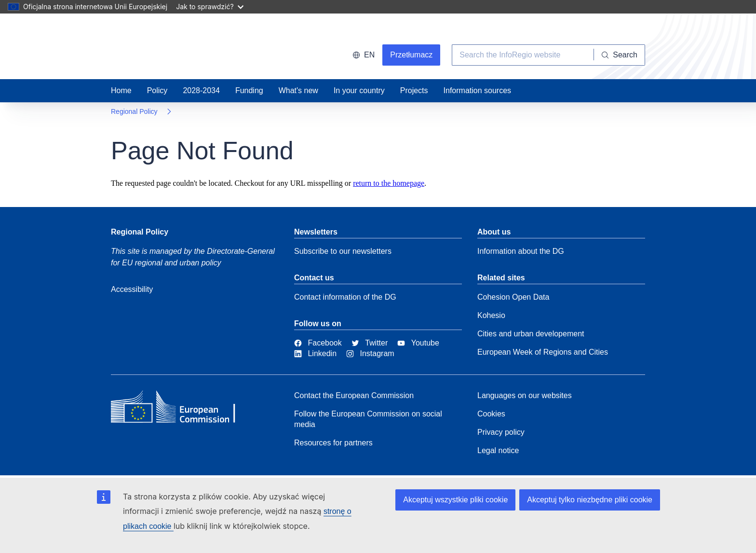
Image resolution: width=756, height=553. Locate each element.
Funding (249, 90)
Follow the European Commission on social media (368, 419)
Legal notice (498, 450)
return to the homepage (389, 183)
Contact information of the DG (345, 297)
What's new (298, 90)
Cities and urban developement (531, 334)
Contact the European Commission (354, 395)
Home (121, 90)
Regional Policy (134, 111)
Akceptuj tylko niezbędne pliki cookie (590, 500)
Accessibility (132, 289)
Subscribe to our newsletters (343, 251)
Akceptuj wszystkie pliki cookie (455, 500)
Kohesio (491, 315)
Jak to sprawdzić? (209, 7)
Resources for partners (333, 443)
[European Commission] (181, 409)
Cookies (491, 414)
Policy (157, 90)
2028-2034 (201, 90)
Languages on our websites (525, 395)
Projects (414, 90)
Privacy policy (501, 432)
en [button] (364, 55)
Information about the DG (521, 251)
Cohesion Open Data (513, 297)
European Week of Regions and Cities (543, 352)
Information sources (478, 90)
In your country (359, 90)
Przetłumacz (411, 55)
